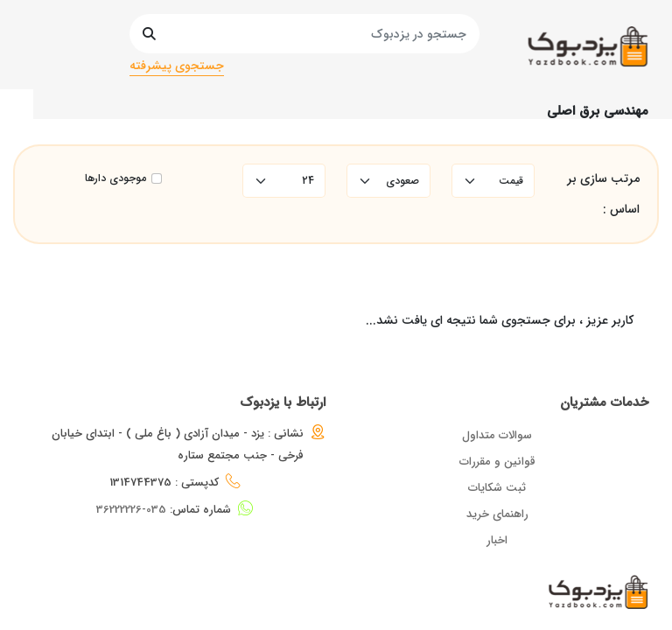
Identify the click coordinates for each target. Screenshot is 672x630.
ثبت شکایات (497, 488)
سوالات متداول (497, 435)
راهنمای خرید (497, 514)
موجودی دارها (115, 178)
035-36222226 (131, 510)
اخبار (497, 540)
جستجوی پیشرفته (177, 66)
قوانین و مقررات (497, 462)
